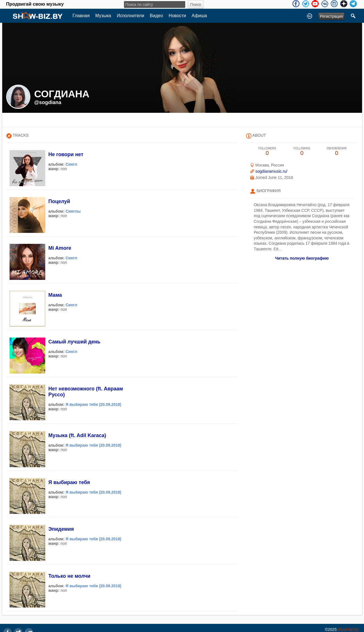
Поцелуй (59, 201)
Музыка (103, 16)
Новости (177, 16)
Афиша (199, 16)
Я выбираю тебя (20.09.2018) (93, 404)
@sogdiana (48, 102)
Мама (55, 295)
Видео (156, 16)
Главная (81, 16)
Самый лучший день (74, 342)
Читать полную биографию (302, 258)
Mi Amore (60, 248)
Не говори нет (66, 154)
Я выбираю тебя (69, 482)
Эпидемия (61, 529)
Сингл (71, 164)
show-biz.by (348, 629)
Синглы (73, 211)
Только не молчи (69, 576)
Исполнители (131, 16)
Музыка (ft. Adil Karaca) (77, 435)
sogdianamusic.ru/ (272, 171)
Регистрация (331, 16)
